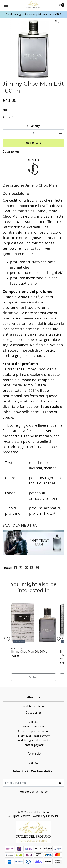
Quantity (33, 126)
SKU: (6, 110)
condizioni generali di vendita (34, 740)
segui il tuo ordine (33, 726)
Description (11, 152)
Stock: (7, 117)
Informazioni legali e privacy (34, 736)
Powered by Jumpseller (45, 816)
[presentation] (7, 638)
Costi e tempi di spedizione (34, 731)
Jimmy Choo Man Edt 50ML (29, 652)
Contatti (34, 722)
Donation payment (34, 745)
